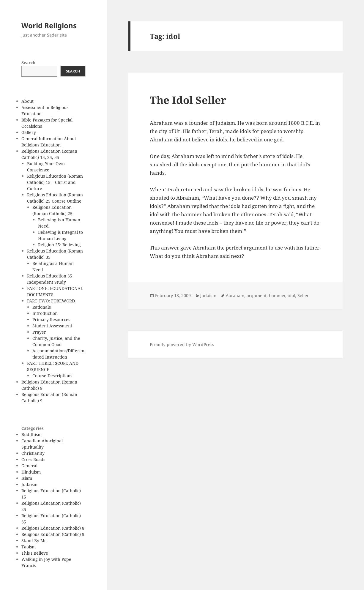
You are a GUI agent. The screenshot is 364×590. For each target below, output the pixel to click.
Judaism (29, 484)
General (29, 466)
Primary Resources (51, 320)
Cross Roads (33, 459)
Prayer (39, 332)
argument (257, 295)
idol (291, 295)
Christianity (33, 453)
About (27, 101)
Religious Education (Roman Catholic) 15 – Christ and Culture (55, 182)
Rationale (42, 307)
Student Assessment (52, 326)
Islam (27, 478)
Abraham (235, 295)
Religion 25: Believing (59, 245)
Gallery (29, 132)
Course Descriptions (52, 376)
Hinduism (31, 472)
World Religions (49, 25)
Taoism (29, 547)
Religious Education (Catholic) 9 (53, 534)
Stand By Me (34, 541)
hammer (277, 295)
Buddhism (31, 434)
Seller (303, 295)
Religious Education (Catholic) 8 (53, 528)
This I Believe (35, 553)
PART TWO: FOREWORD (51, 301)
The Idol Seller (188, 100)
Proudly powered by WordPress (182, 344)
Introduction (45, 313)
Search (28, 63)
